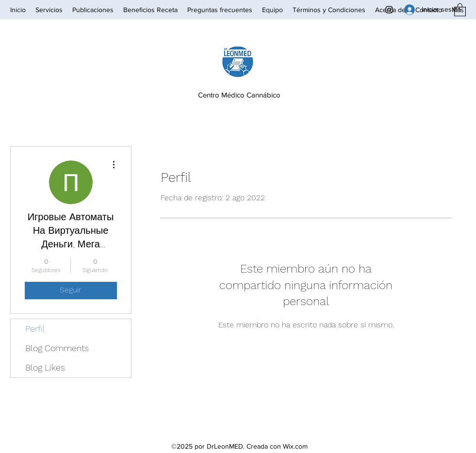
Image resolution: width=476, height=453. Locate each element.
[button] (460, 9)
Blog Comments (57, 348)
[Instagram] (389, 10)
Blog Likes (45, 367)
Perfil (35, 329)
